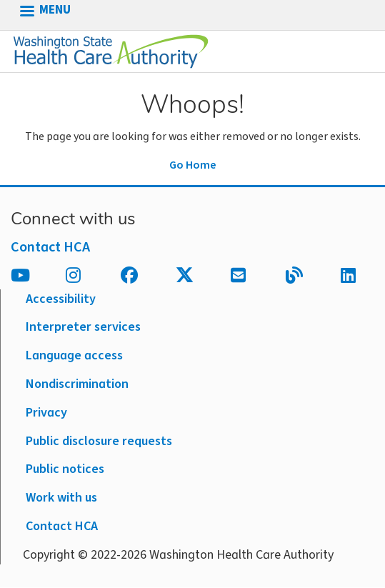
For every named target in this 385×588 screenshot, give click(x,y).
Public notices (65, 469)
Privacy (46, 413)
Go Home (193, 165)
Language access (74, 355)
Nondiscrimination (77, 384)
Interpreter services (83, 327)
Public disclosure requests (99, 441)
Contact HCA (50, 247)
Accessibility (61, 299)
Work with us (61, 498)
